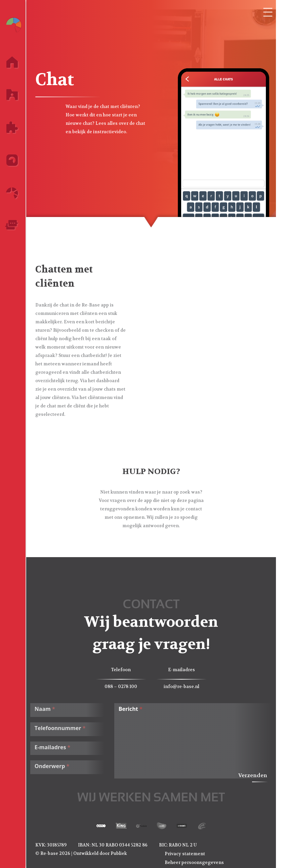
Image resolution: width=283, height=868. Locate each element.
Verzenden (256, 775)
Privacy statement (189, 853)
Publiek (123, 853)
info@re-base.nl (185, 686)
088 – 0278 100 (125, 686)
